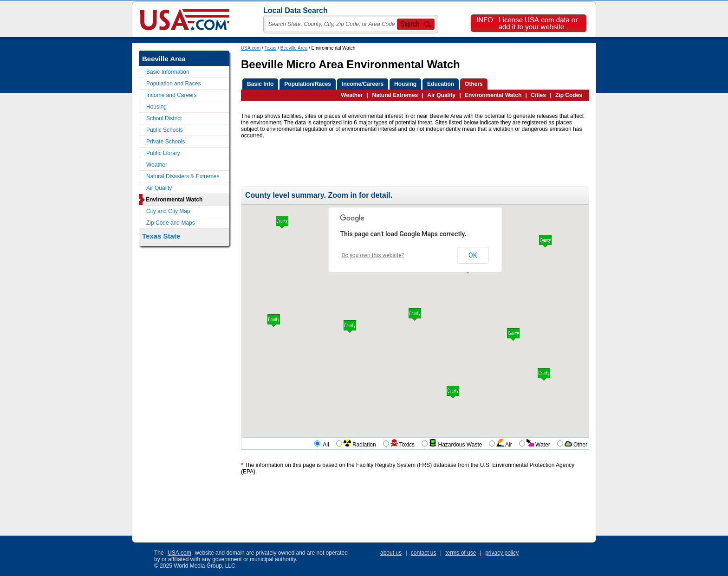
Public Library (163, 153)
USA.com (251, 48)
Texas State (161, 236)
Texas (270, 48)
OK (473, 255)
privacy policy (502, 553)
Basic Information (168, 72)
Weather (352, 95)
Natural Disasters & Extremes (183, 176)
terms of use (461, 553)
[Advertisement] (410, 165)
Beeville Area (294, 48)
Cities (538, 95)
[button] (453, 392)
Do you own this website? (373, 255)
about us (391, 553)
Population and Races (173, 84)
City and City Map (168, 211)
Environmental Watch (493, 95)
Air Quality (441, 95)
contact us (424, 553)
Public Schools (165, 130)
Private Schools (166, 142)
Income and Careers (172, 95)
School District (164, 118)
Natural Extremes (395, 95)
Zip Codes (569, 95)
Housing (156, 107)
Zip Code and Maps (171, 223)
